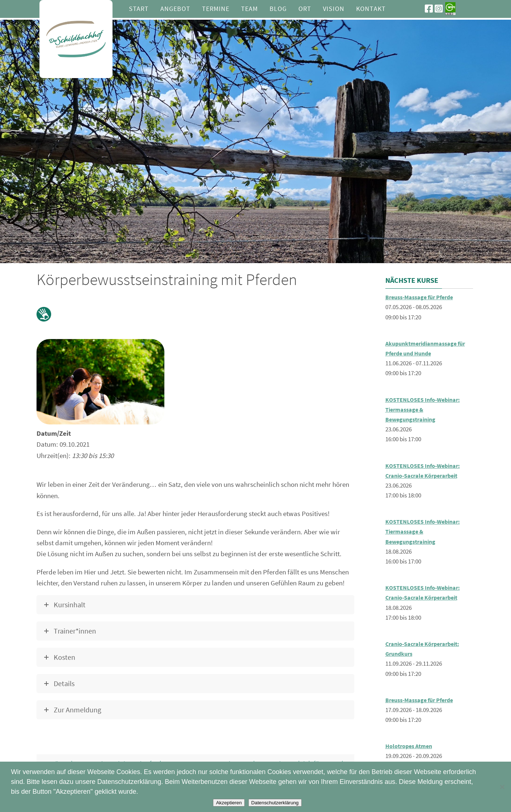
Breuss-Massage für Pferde (423, 297)
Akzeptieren (229, 803)
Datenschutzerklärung (275, 803)
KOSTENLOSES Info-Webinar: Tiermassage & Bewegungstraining (425, 409)
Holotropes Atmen (411, 746)
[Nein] (502, 787)
